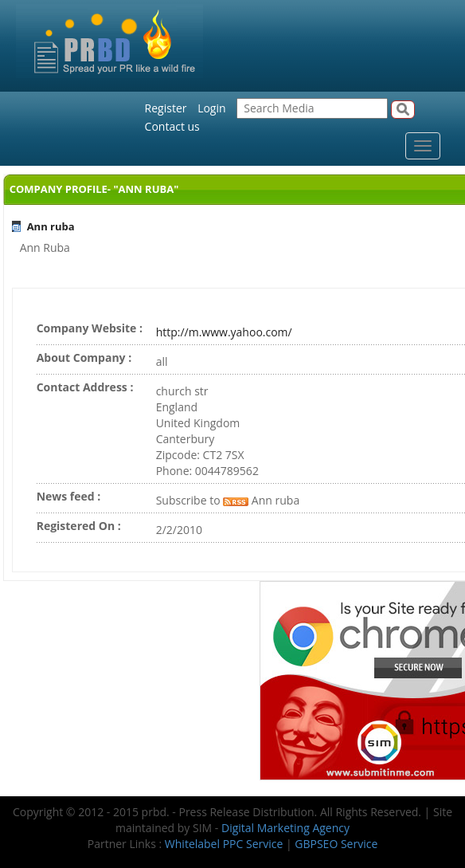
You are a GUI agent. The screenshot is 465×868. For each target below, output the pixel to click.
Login (211, 108)
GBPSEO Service (336, 844)
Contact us (172, 126)
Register (166, 108)
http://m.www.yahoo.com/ (224, 332)
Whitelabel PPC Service (224, 844)
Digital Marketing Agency (285, 828)
